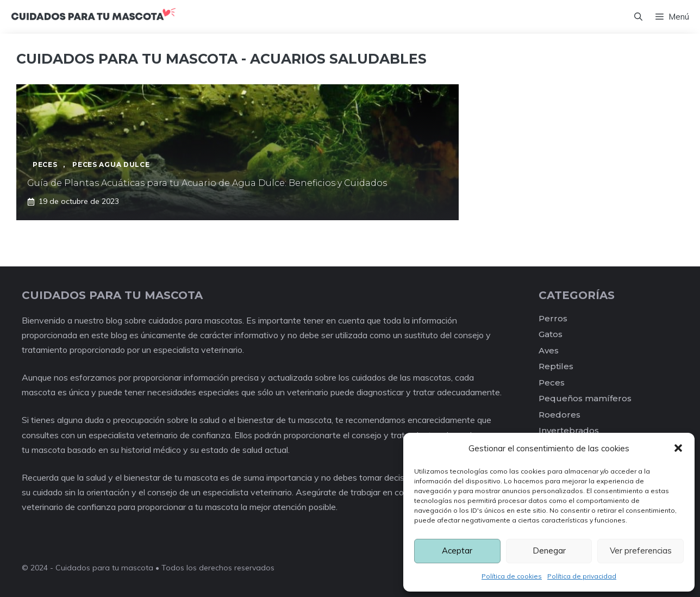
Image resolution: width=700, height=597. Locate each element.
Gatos (551, 334)
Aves (549, 350)
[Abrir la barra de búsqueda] (638, 17)
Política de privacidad (582, 576)
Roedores (560, 415)
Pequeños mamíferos (585, 398)
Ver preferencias (641, 551)
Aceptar (457, 551)
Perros (553, 318)
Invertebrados (569, 430)
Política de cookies (512, 576)
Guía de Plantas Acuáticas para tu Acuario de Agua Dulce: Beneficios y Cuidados (207, 183)
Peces (552, 383)
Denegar (549, 551)
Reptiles (556, 366)
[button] (678, 448)
